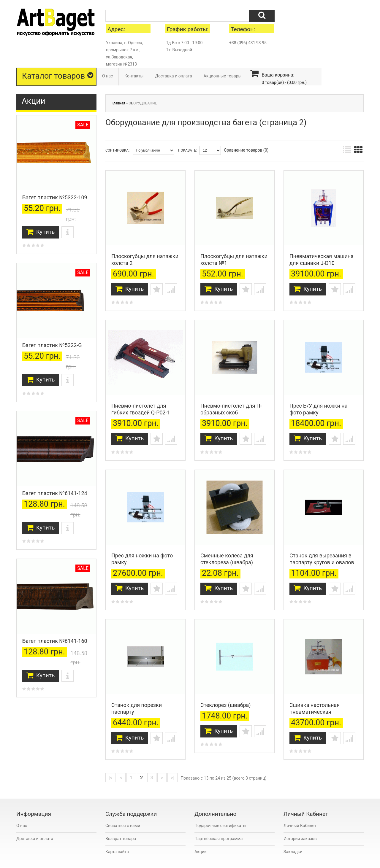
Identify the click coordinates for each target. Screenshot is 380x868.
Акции (201, 837)
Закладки (293, 837)
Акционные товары (223, 76)
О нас (107, 76)
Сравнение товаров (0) (246, 150)
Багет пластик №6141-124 (55, 493)
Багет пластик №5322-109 (55, 197)
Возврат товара (121, 824)
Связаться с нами (123, 811)
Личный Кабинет (300, 811)
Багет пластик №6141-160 (55, 641)
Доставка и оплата (173, 76)
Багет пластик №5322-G (52, 345)
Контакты (134, 76)
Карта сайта (117, 837)
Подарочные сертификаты (220, 811)
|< (110, 763)
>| (172, 763)
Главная (118, 103)
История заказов (300, 824)
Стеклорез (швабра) (226, 691)
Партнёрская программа (218, 824)
